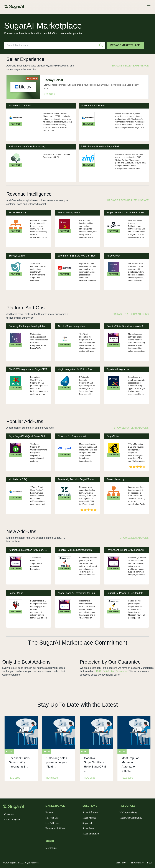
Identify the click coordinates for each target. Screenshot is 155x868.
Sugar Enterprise (91, 834)
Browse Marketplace (125, 45)
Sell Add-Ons (52, 818)
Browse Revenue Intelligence (128, 200)
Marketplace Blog (128, 812)
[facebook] (5, 827)
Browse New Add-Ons (134, 538)
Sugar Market (89, 818)
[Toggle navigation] (149, 7)
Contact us (9, 814)
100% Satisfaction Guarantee (112, 671)
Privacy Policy (137, 863)
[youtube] (25, 827)
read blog (15, 778)
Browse (49, 812)
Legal (150, 863)
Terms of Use (122, 863)
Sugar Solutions (90, 812)
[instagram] (15, 827)
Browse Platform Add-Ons (131, 314)
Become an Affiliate (55, 828)
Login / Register (12, 820)
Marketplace (51, 848)
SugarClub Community (131, 818)
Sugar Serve (88, 828)
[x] (10, 827)
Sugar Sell (87, 823)
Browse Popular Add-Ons (131, 428)
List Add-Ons (52, 823)
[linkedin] (20, 827)
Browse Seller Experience (130, 66)
